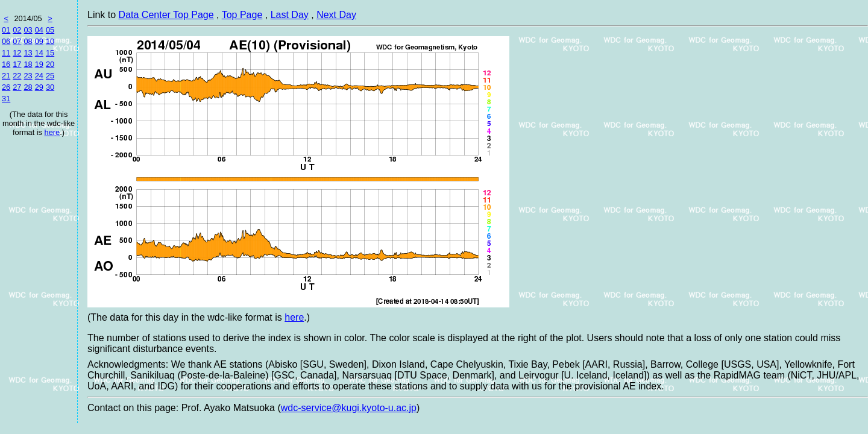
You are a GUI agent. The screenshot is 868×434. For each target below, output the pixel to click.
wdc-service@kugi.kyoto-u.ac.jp (349, 408)
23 (28, 76)
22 (17, 76)
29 (39, 87)
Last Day (290, 15)
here (52, 132)
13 (28, 53)
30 (50, 87)
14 (39, 53)
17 (17, 64)
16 (6, 64)
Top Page (242, 15)
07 (17, 41)
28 (28, 87)
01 (6, 30)
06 (6, 41)
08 (28, 41)
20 (50, 64)
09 (39, 41)
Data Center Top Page (166, 15)
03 (28, 30)
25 (50, 76)
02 (17, 30)
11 (6, 53)
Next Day (336, 15)
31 (6, 99)
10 (50, 41)
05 (50, 30)
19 (39, 64)
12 (17, 53)
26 (6, 87)
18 (28, 64)
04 (39, 30)
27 (17, 87)
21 (6, 76)
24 (39, 76)
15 (50, 53)
